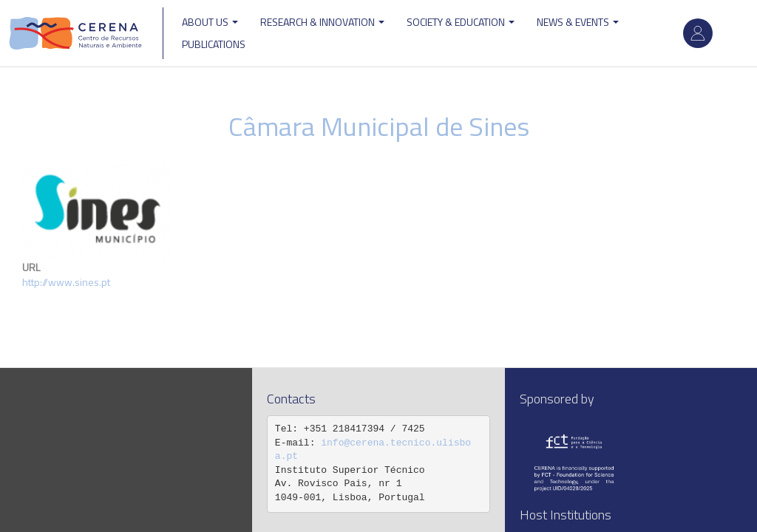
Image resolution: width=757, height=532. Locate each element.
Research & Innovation (322, 22)
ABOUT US (210, 22)
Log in (698, 33)
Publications (214, 44)
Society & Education (461, 22)
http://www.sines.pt (66, 282)
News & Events (578, 22)
